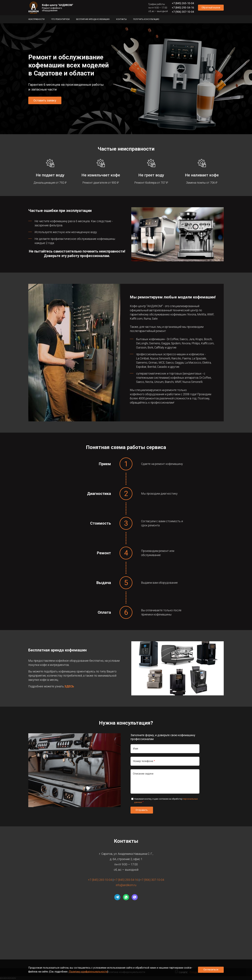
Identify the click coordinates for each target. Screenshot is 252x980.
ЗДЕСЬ (69, 686)
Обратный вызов (211, 8)
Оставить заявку (45, 100)
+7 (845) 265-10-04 (183, 3)
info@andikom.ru (126, 885)
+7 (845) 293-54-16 (183, 8)
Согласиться (211, 970)
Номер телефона (143, 761)
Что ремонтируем (60, 19)
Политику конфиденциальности (88, 972)
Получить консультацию (146, 19)
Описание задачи (143, 774)
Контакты (121, 19)
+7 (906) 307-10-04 (183, 12)
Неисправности (36, 19)
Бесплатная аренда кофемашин (93, 19)
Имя (135, 749)
